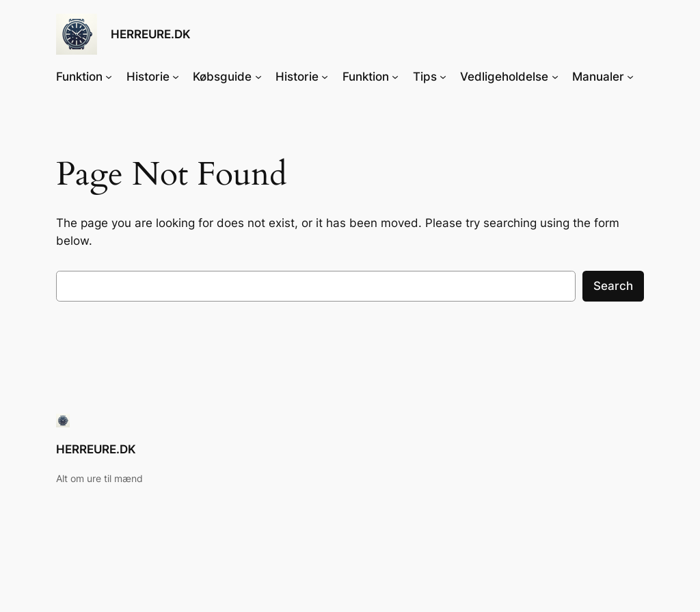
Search (613, 286)
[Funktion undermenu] (109, 77)
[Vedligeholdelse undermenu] (555, 77)
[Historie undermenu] (176, 77)
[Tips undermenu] (443, 77)
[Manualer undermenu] (630, 77)
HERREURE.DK (151, 34)
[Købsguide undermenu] (258, 77)
